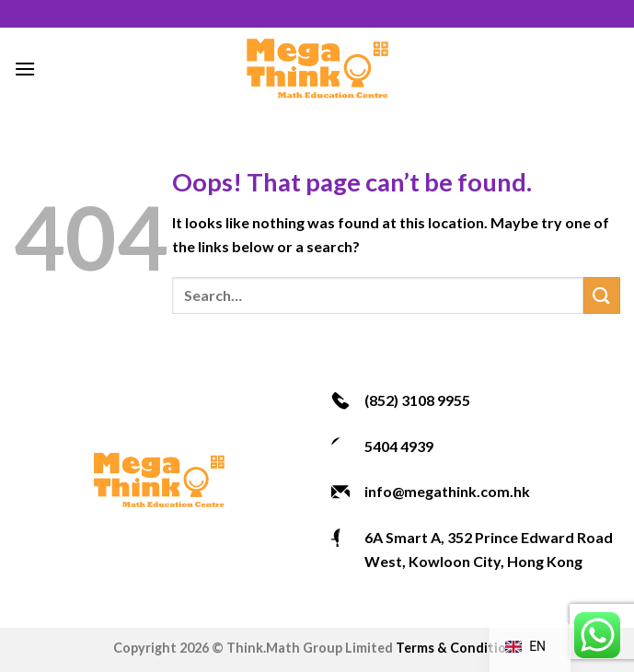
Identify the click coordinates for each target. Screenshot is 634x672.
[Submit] (602, 295)
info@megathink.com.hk (447, 491)
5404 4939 (399, 446)
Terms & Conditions (458, 648)
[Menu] (25, 69)
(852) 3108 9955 (417, 400)
